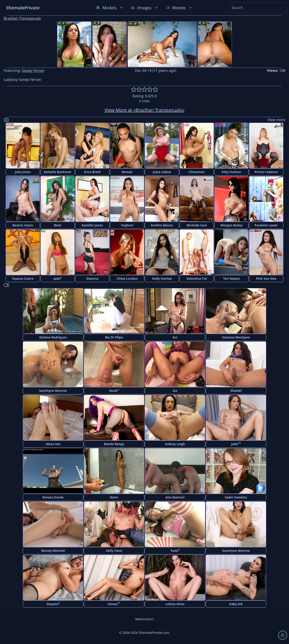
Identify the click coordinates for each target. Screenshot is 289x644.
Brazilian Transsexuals (22, 18)
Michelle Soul (197, 225)
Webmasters (144, 619)
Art (175, 337)
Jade (58, 278)
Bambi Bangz (114, 444)
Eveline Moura (162, 225)
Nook (114, 390)
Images (145, 8)
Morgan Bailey (231, 225)
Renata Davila (53, 497)
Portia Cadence (266, 172)
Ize (175, 391)
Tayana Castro (23, 279)
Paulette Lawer (266, 225)
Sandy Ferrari (33, 71)
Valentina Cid (197, 279)
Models (110, 8)
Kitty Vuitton (231, 172)
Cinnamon (197, 172)
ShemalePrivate (23, 8)
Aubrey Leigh (175, 444)
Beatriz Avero (23, 225)
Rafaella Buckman (58, 172)
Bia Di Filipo (114, 337)
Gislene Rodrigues (53, 337)
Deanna (92, 279)
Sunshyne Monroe (53, 391)
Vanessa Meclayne (236, 337)
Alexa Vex (53, 444)
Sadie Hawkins (236, 497)
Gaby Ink (236, 604)
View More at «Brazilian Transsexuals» (144, 110)
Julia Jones (23, 172)
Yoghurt (127, 225)
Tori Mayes (231, 279)
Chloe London (127, 279)
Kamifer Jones (92, 225)
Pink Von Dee (266, 279)
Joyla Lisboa (162, 172)
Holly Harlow (162, 279)
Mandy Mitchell (53, 551)
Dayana (53, 604)
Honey (114, 604)
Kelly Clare (114, 551)
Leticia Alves (175, 604)
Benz (57, 225)
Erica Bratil (92, 172)
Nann (114, 497)
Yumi (175, 550)
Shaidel (236, 391)
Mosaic (127, 172)
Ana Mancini (175, 497)
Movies (179, 8)
